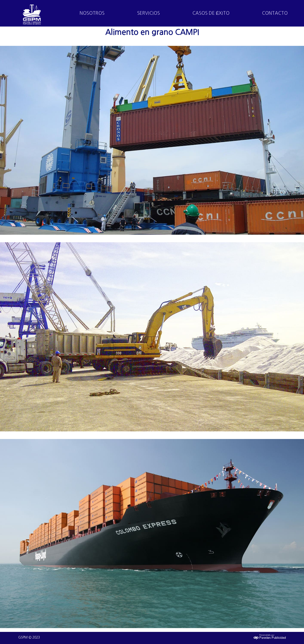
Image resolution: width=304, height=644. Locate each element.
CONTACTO (275, 13)
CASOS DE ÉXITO (211, 13)
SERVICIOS (148, 13)
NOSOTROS (92, 13)
